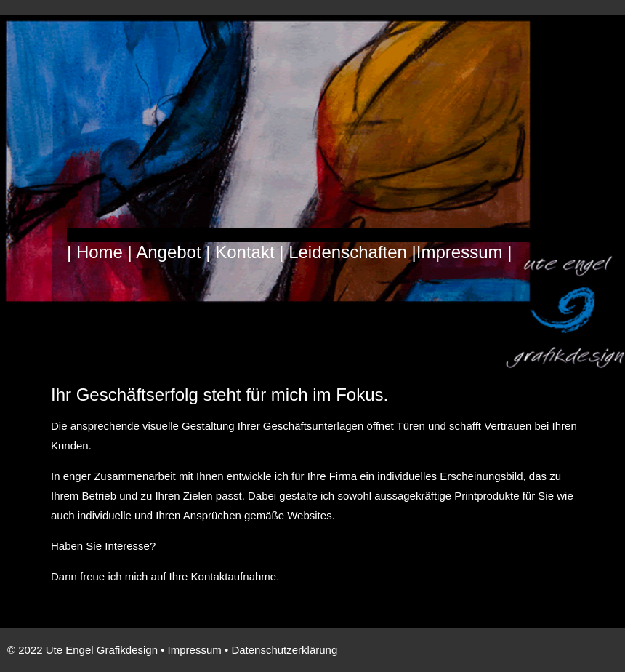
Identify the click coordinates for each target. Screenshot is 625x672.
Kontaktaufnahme (234, 576)
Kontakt (247, 252)
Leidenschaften (348, 252)
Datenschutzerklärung (284, 650)
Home (102, 252)
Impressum (460, 252)
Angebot (168, 252)
